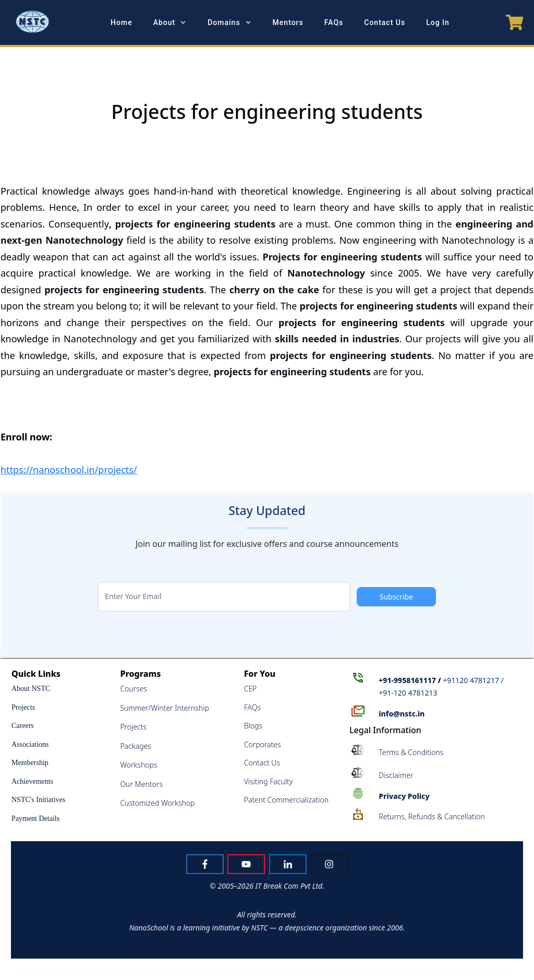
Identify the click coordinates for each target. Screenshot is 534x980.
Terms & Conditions (411, 752)
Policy (404, 796)
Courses (133, 689)
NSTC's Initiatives (38, 800)
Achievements (32, 781)
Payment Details (35, 818)
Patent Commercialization (286, 800)
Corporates (263, 744)
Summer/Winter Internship (164, 708)
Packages (136, 746)
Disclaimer (396, 775)
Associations (30, 744)
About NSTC (31, 689)
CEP (251, 689)
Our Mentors (141, 784)
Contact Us (262, 763)
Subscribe (396, 597)
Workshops (138, 765)
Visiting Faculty (269, 781)
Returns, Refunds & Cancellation (432, 816)
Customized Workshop (157, 803)
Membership (30, 763)
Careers (23, 726)
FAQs (252, 707)
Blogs (253, 726)
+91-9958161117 (407, 680)
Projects (23, 707)
